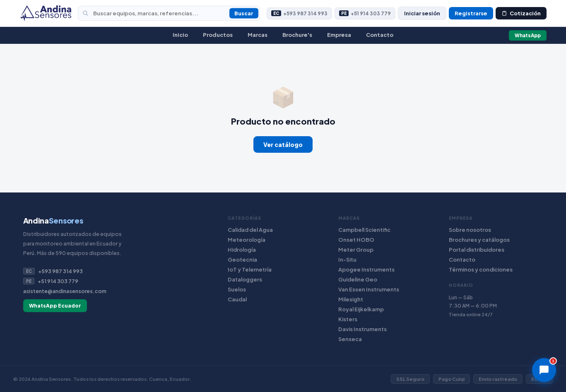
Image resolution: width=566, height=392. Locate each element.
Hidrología (242, 250)
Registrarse (471, 13)
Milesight (351, 299)
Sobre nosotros (470, 230)
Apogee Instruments (366, 269)
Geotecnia (242, 260)
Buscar (244, 13)
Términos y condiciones (481, 269)
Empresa (339, 35)
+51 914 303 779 (365, 13)
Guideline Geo (358, 279)
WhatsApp (528, 35)
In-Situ (347, 260)
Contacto (380, 35)
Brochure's (297, 35)
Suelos (237, 289)
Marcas (258, 35)
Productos (218, 35)
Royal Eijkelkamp (361, 309)
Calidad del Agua (250, 230)
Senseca (350, 339)
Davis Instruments (362, 329)
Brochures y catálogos (479, 240)
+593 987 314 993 (299, 13)
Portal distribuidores (477, 250)
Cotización (521, 13)
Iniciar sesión (422, 13)
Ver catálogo (283, 144)
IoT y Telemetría (250, 269)
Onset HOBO (356, 240)
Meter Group (356, 250)
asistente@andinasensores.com (65, 291)
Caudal (237, 299)
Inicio (180, 35)
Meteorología (247, 240)
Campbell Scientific (364, 230)
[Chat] (544, 370)
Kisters (348, 319)
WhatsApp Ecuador (55, 306)
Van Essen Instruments (369, 289)
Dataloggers (245, 279)
